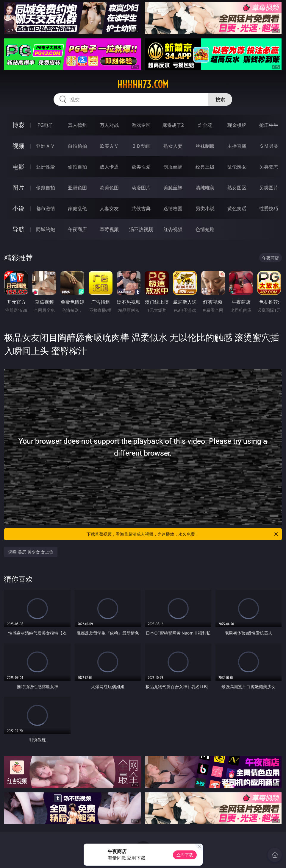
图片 (18, 187)
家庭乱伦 (77, 208)
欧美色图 (109, 188)
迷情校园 (173, 208)
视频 (18, 146)
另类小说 (205, 208)
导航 (18, 229)
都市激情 (46, 208)
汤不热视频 (141, 229)
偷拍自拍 (77, 167)
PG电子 (45, 125)
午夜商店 (77, 229)
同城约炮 (46, 229)
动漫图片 (141, 188)
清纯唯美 (205, 188)
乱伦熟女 (237, 167)
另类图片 (269, 188)
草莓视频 (109, 229)
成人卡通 (109, 167)
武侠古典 (141, 208)
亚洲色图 (77, 188)
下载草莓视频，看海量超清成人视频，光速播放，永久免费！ (183, 534)
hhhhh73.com (143, 84)
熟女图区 (237, 188)
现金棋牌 (237, 125)
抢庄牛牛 (269, 125)
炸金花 (205, 125)
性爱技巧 (269, 208)
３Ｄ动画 (141, 146)
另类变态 (269, 167)
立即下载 (185, 855)
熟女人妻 (173, 146)
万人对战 (109, 125)
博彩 (18, 125)
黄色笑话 (237, 208)
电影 (18, 167)
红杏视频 (173, 229)
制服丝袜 (173, 167)
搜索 (220, 99)
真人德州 (77, 125)
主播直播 (237, 146)
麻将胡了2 (173, 125)
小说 (18, 208)
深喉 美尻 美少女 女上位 (31, 552)
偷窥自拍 (46, 188)
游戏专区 (141, 125)
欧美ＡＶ (109, 146)
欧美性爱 (141, 167)
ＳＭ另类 (269, 146)
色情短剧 (205, 229)
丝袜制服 (205, 146)
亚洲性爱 (46, 167)
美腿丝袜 (173, 188)
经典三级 (205, 167)
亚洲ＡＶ (46, 146)
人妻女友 (109, 208)
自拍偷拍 (77, 146)
